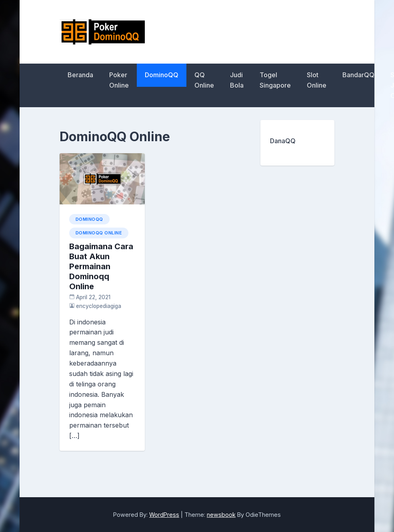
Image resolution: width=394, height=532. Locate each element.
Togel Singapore (275, 80)
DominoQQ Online (99, 233)
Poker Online (119, 80)
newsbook (221, 515)
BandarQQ (358, 75)
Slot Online (317, 80)
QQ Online (204, 80)
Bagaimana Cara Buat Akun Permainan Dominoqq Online (101, 266)
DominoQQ (162, 75)
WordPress (164, 515)
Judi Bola (237, 80)
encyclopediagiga (99, 306)
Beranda (80, 75)
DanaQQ (283, 141)
